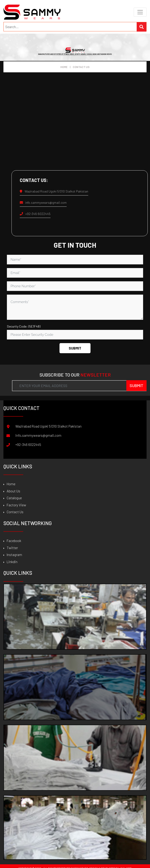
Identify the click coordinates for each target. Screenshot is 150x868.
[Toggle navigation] (140, 12)
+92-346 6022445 (35, 214)
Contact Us (13, 512)
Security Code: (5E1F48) (24, 326)
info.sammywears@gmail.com (43, 202)
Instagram (13, 555)
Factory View (15, 505)
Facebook (12, 541)
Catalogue (13, 498)
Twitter (11, 548)
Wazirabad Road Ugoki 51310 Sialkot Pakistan (54, 191)
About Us (12, 491)
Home (64, 67)
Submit (75, 348)
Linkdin (10, 562)
